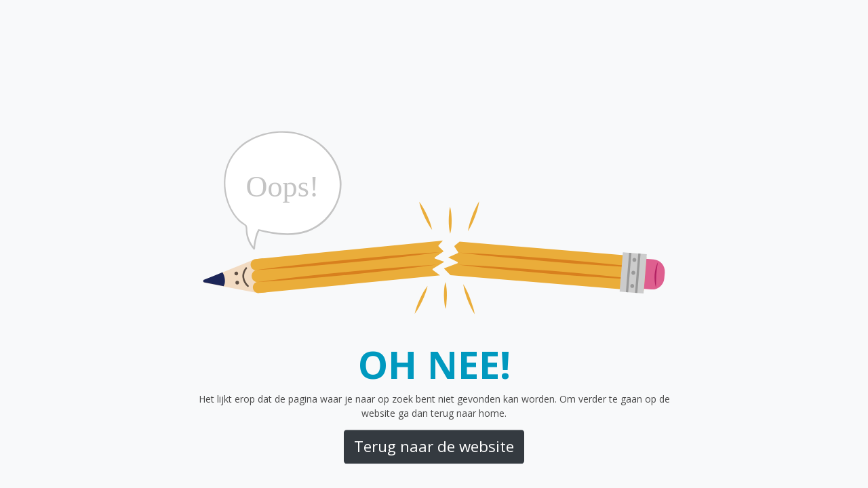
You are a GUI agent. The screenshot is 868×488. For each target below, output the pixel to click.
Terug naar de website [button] (434, 446)
